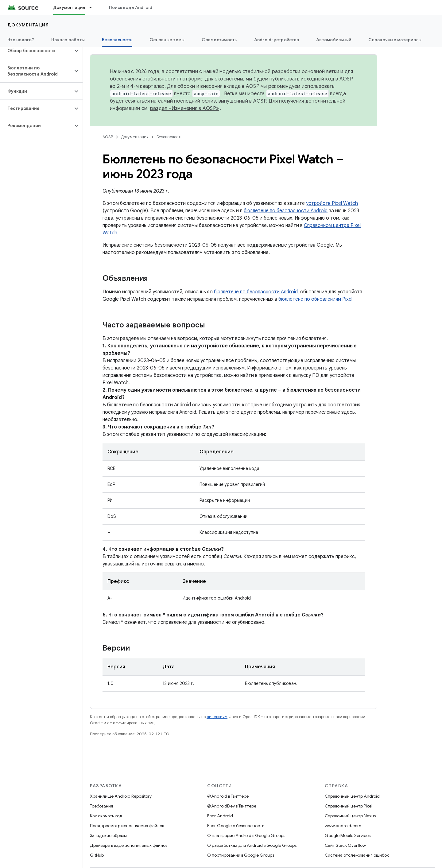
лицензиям (217, 717)
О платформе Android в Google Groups (246, 835)
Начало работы (68, 40)
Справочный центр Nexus (350, 816)
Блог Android (220, 816)
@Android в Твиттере (228, 796)
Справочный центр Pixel (349, 806)
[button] (36, 51)
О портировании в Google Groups (241, 855)
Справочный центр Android (352, 796)
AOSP (108, 137)
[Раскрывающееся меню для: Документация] (93, 7)
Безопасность (169, 137)
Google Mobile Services (348, 835)
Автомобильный (334, 40)
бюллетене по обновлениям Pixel (315, 299)
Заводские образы (108, 835)
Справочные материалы (395, 40)
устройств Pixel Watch (332, 203)
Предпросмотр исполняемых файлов (127, 826)
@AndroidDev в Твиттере (232, 806)
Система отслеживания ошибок (357, 855)
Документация (28, 25)
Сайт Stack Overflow (345, 845)
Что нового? (21, 40)
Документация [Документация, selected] (69, 7)
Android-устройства (277, 40)
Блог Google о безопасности (236, 826)
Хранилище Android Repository (121, 796)
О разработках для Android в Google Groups (252, 845)
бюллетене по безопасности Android (286, 211)
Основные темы (167, 40)
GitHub (97, 855)
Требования (101, 806)
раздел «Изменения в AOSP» (184, 108)
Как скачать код (106, 816)
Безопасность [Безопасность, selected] (117, 40)
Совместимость (219, 40)
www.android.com (343, 826)
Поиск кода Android (131, 7)
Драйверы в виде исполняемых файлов (129, 845)
